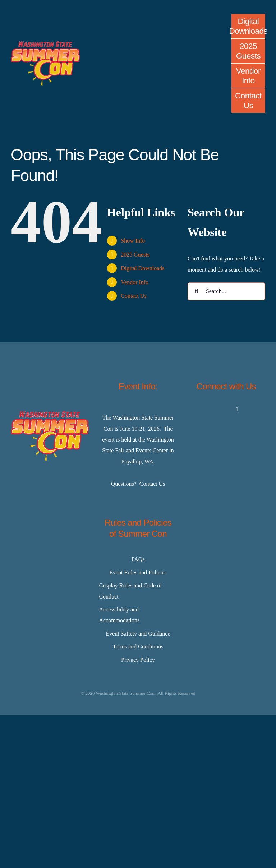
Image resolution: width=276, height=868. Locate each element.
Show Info (133, 241)
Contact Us (134, 296)
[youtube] (237, 410)
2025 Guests (135, 255)
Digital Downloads (142, 268)
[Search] (197, 291)
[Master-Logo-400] (45, 44)
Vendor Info (135, 282)
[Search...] (226, 291)
